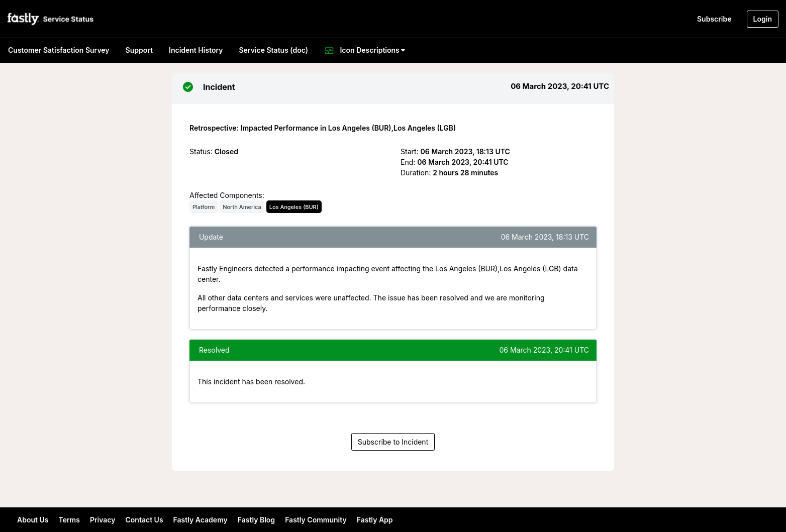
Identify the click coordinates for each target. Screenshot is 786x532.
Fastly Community (316, 520)
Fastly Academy (201, 520)
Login (763, 19)
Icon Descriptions (365, 51)
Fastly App (375, 520)
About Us (33, 520)
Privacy (103, 520)
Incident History (196, 50)
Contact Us (144, 520)
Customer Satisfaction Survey (59, 50)
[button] (51, 19)
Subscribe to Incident (393, 442)
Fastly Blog (256, 520)
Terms (69, 520)
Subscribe (714, 19)
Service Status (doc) (273, 50)
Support (139, 50)
